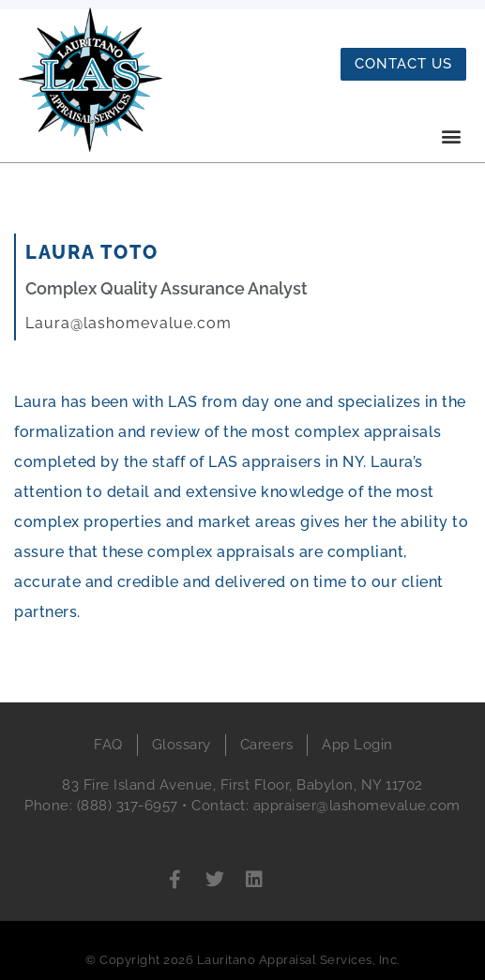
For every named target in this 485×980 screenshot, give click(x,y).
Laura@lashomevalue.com (129, 323)
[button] (451, 136)
